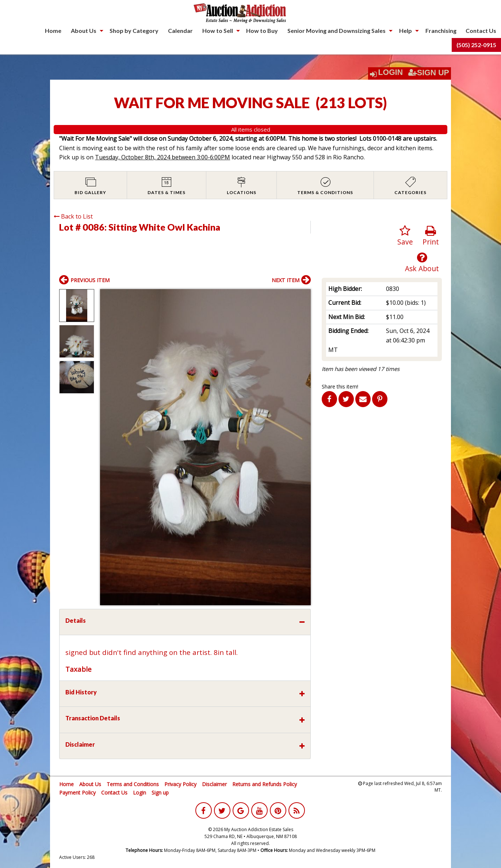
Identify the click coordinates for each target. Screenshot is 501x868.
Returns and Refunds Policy (265, 784)
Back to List (73, 216)
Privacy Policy (180, 784)
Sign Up (429, 73)
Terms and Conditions (133, 784)
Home (53, 31)
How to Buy (262, 31)
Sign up (160, 793)
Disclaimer (214, 784)
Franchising (441, 31)
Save (405, 236)
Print (431, 236)
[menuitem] (53, 31)
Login (391, 72)
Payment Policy (77, 793)
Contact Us (481, 31)
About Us (84, 31)
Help (406, 31)
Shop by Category (134, 31)
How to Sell (218, 31)
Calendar (180, 31)
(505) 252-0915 (476, 45)
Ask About (422, 263)
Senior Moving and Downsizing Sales (336, 31)
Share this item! (340, 386)
